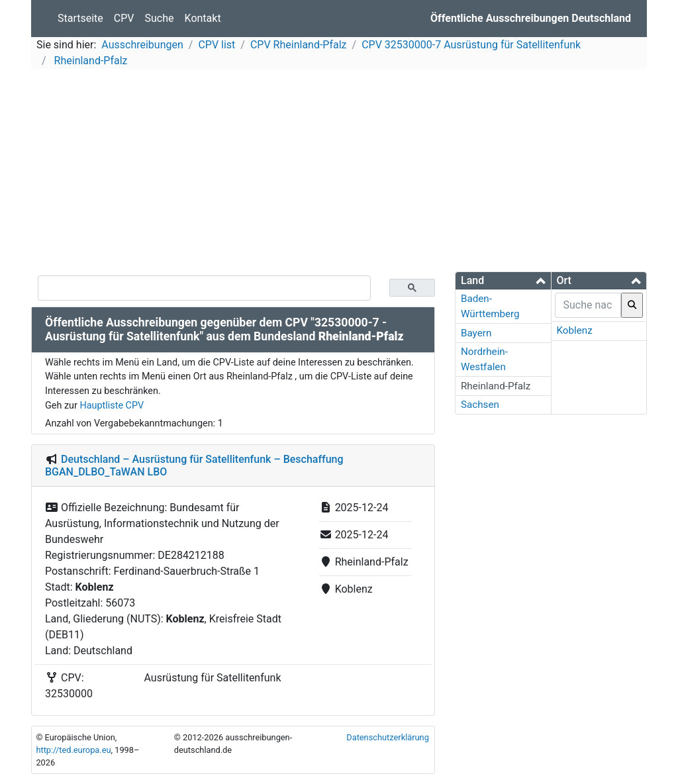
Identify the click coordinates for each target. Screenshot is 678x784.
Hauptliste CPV (112, 406)
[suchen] (204, 288)
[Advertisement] (339, 172)
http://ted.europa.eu (73, 750)
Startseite (80, 18)
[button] (503, 280)
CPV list (217, 45)
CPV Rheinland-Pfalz (299, 45)
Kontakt (203, 18)
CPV (124, 18)
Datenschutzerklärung (388, 737)
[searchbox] (588, 305)
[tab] (503, 281)
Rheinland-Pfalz (90, 61)
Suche (160, 18)
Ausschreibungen (142, 45)
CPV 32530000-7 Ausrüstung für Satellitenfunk (471, 45)
